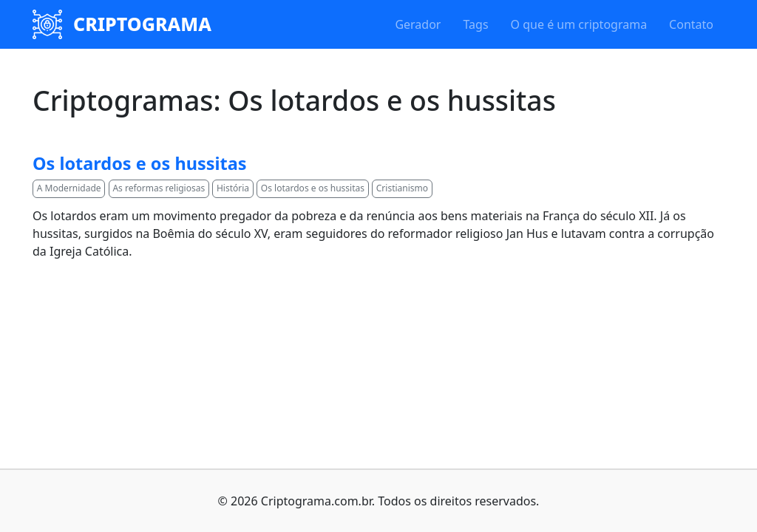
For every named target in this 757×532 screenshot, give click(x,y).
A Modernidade (69, 188)
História (233, 188)
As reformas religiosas (159, 188)
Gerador (418, 24)
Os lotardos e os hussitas (140, 163)
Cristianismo (402, 188)
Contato (691, 24)
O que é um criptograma (579, 24)
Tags (475, 24)
